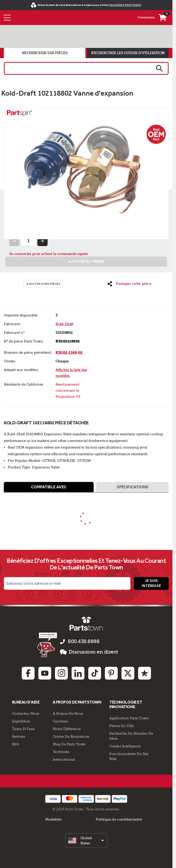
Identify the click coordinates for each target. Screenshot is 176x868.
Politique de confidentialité (119, 819)
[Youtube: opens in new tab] (45, 673)
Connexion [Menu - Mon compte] (146, 17)
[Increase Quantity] (42, 241)
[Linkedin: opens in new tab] (78, 673)
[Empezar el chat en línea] (48, 645)
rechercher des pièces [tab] (45, 53)
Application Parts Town (129, 718)
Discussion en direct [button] (89, 652)
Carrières (60, 721)
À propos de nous (68, 713)
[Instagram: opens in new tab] (61, 673)
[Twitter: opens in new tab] (128, 673)
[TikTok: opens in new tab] (95, 673)
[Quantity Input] (28, 241)
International (64, 759)
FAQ (16, 744)
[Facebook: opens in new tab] (28, 673)
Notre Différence (67, 729)
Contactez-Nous (26, 713)
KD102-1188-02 (69, 353)
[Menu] (7, 18)
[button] (129, 284)
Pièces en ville (122, 726)
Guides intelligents (125, 746)
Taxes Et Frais (23, 729)
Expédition (21, 721)
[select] (86, 840)
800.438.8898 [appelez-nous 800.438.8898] (84, 641)
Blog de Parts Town (69, 744)
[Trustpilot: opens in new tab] (145, 673)
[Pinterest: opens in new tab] (111, 673)
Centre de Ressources (71, 736)
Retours (19, 736)
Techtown (61, 752)
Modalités (54, 819)
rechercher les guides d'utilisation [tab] (128, 53)
